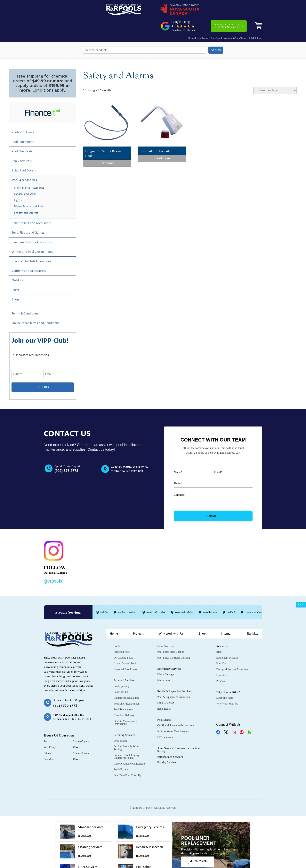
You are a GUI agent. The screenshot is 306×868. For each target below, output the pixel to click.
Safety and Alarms (26, 199)
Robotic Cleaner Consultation (130, 750)
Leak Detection (166, 690)
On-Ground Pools (123, 644)
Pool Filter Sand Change (171, 639)
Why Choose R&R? (235, 23)
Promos (220, 668)
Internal (226, 620)
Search (216, 37)
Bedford (231, 599)
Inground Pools (122, 639)
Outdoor (18, 267)
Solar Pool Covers (24, 157)
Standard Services (124, 667)
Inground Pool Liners (125, 656)
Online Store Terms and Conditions (36, 310)
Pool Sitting (120, 727)
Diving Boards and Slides (29, 193)
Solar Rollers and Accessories (32, 210)
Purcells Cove (210, 599)
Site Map (252, 620)
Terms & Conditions (25, 300)
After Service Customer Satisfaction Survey (178, 736)
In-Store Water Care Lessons (173, 718)
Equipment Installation (126, 685)
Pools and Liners (23, 119)
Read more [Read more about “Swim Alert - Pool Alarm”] (162, 145)
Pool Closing (121, 679)
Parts (15, 276)
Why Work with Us (171, 620)
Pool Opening (121, 673)
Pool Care (222, 650)
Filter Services (166, 633)
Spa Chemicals (22, 147)
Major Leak (164, 667)
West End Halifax (184, 599)
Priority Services (167, 749)
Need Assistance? (228, 11)
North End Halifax (156, 599)
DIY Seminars (165, 724)
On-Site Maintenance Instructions (125, 709)
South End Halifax (127, 599)
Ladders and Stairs (25, 181)
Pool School (164, 706)
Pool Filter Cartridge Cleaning (174, 644)
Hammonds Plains (254, 599)
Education (222, 662)
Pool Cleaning (122, 756)
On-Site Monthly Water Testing (127, 735)
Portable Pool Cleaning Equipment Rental (126, 743)
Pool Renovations (123, 696)
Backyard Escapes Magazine (232, 656)
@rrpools (53, 567)
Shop (256, 23)
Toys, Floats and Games (28, 219)
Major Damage (165, 661)
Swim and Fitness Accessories (32, 229)
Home (162, 23)
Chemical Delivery (124, 702)
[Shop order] (275, 77)
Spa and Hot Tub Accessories (31, 248)
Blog (219, 639)
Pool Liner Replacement (127, 690)
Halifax (104, 599)
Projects (185, 23)
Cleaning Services (124, 722)
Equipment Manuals (227, 644)
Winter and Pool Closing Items (32, 238)
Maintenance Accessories (29, 174)
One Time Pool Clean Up (128, 762)
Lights (18, 187)
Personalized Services (170, 743)
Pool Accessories (24, 167)
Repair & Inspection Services (174, 678)
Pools (173, 23)
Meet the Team (225, 685)
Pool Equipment (23, 128)
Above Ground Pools (125, 650)
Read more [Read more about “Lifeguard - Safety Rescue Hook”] (107, 150)
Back (301, 605)
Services (198, 23)
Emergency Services (169, 655)
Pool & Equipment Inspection (174, 684)
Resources (213, 23)
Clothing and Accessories (29, 257)
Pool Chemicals (22, 138)
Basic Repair (164, 695)
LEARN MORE (197, 849)
